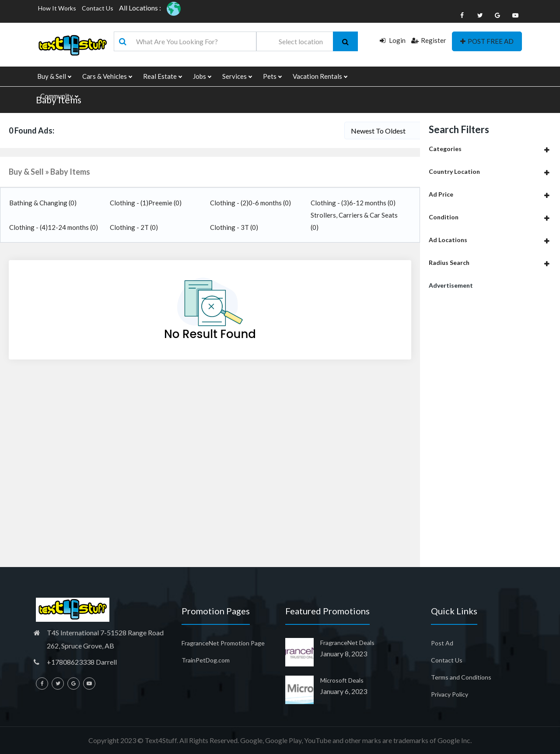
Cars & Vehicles (107, 76)
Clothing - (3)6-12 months (353, 203)
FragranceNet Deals (347, 643)
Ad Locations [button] (448, 240)
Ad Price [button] (441, 194)
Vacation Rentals (320, 76)
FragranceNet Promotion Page (223, 643)
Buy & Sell (54, 76)
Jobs (202, 76)
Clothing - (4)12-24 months (54, 227)
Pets (272, 76)
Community (59, 96)
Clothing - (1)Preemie (146, 203)
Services (237, 76)
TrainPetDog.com (206, 660)
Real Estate (162, 76)
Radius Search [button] (449, 262)
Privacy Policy (450, 694)
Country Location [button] (454, 171)
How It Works (57, 8)
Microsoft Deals (342, 680)
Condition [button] (444, 217)
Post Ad (442, 643)
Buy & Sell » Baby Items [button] (49, 172)
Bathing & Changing (43, 203)
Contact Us (98, 8)
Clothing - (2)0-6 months (250, 203)
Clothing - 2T (134, 227)
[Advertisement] (490, 431)
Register (429, 40)
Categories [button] (445, 149)
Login (393, 40)
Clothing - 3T (234, 227)
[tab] (490, 149)
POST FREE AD (487, 41)
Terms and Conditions (461, 677)
